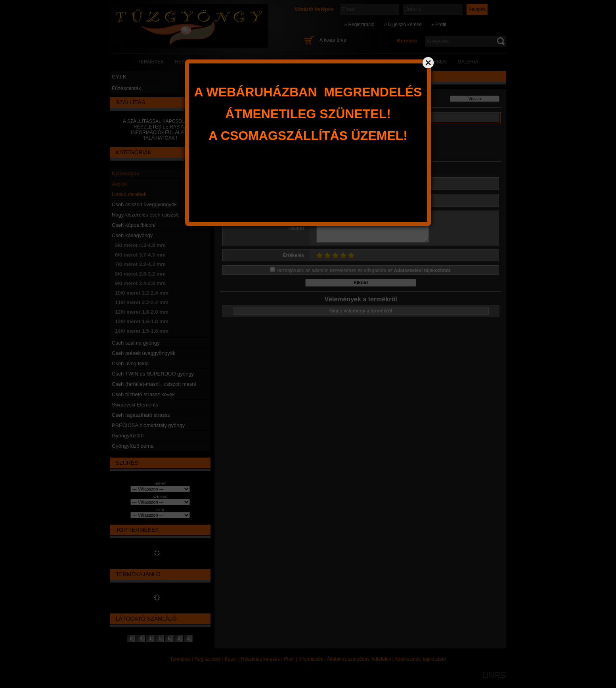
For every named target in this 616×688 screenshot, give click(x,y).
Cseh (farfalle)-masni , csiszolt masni (154, 384)
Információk (311, 659)
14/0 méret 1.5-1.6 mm (142, 331)
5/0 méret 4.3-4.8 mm (140, 245)
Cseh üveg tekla (130, 363)
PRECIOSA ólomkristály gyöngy (148, 425)
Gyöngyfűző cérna (133, 446)
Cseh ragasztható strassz (141, 415)
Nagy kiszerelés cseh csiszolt (145, 215)
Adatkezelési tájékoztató (420, 659)
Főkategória (233, 101)
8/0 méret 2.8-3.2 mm (140, 274)
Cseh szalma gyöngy (136, 343)
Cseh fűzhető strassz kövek (143, 394)
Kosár (231, 659)
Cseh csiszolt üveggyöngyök (144, 204)
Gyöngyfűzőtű (128, 436)
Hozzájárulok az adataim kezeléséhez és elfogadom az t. (364, 270)
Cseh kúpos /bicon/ (134, 225)
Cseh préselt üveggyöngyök (143, 353)
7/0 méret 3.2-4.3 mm (140, 264)
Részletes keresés (260, 659)
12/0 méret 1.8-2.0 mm (142, 312)
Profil (289, 659)
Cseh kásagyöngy (132, 235)
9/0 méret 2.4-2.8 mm (140, 283)
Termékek (180, 659)
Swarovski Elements (135, 405)
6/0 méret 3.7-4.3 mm (140, 255)
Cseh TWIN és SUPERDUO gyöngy (153, 374)
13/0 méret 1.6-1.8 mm (142, 321)
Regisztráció (208, 659)
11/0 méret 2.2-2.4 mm (142, 302)
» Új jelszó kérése (403, 25)
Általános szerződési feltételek (359, 659)
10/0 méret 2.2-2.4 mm (142, 293)
